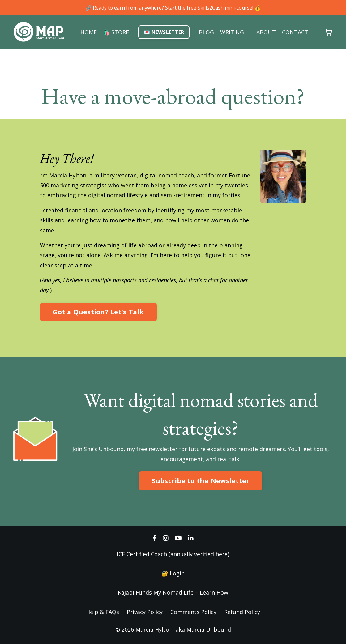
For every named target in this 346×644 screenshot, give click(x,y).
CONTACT (295, 32)
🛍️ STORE (116, 32)
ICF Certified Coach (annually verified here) (173, 554)
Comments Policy (193, 612)
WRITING (232, 32)
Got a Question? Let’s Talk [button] (98, 312)
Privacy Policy (145, 612)
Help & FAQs (103, 612)
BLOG (206, 32)
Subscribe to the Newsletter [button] (201, 481)
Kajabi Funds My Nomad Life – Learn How (173, 592)
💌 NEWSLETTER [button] (164, 32)
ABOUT (266, 32)
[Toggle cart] (329, 32)
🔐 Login (173, 573)
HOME (89, 32)
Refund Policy (242, 612)
